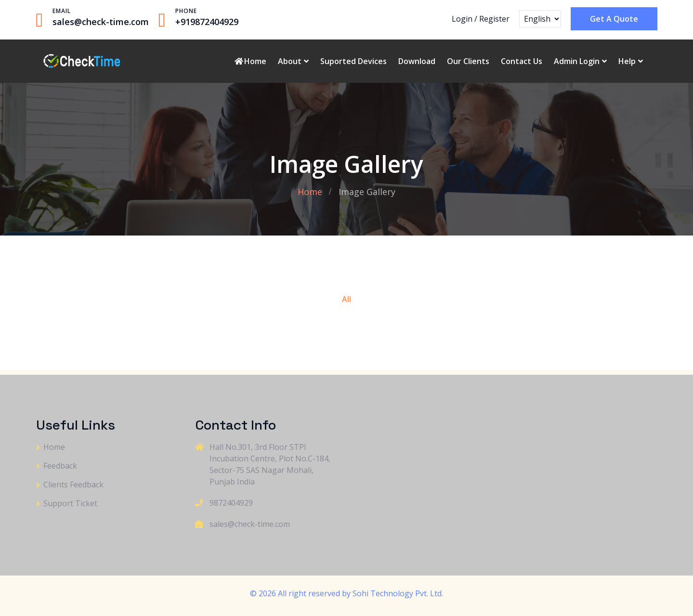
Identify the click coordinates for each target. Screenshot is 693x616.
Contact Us (522, 61)
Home (250, 61)
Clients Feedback (73, 485)
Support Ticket (70, 503)
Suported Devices (353, 61)
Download (417, 61)
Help (627, 61)
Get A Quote (614, 19)
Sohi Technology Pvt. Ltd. (398, 593)
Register (494, 19)
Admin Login (577, 61)
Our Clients (468, 61)
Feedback (60, 466)
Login (462, 19)
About (290, 61)
